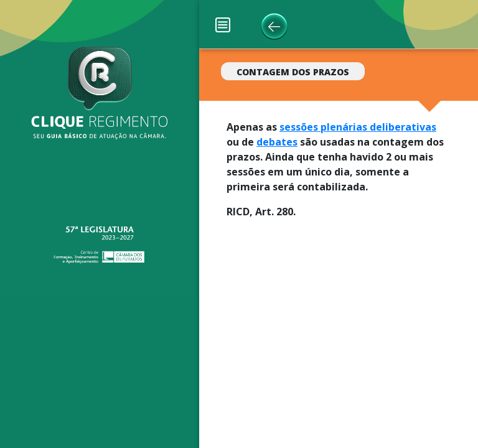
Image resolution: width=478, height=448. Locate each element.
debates (277, 142)
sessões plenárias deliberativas (358, 127)
